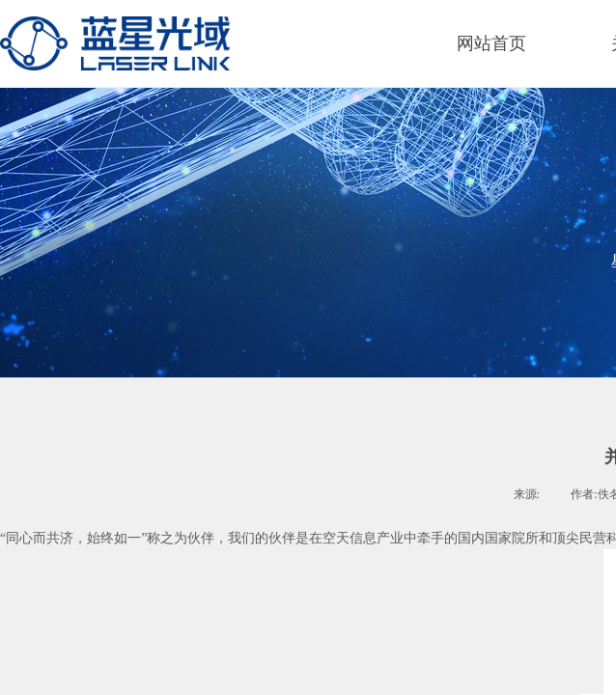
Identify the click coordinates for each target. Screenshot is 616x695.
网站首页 (491, 43)
